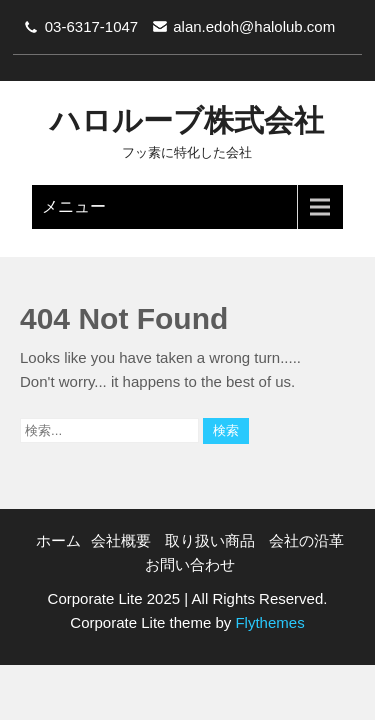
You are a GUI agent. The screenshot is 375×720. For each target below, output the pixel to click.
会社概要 (121, 540)
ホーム (58, 540)
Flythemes (267, 622)
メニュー (74, 206)
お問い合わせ (190, 564)
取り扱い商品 (210, 540)
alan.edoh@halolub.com (254, 26)
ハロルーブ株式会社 (187, 120)
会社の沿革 (306, 540)
